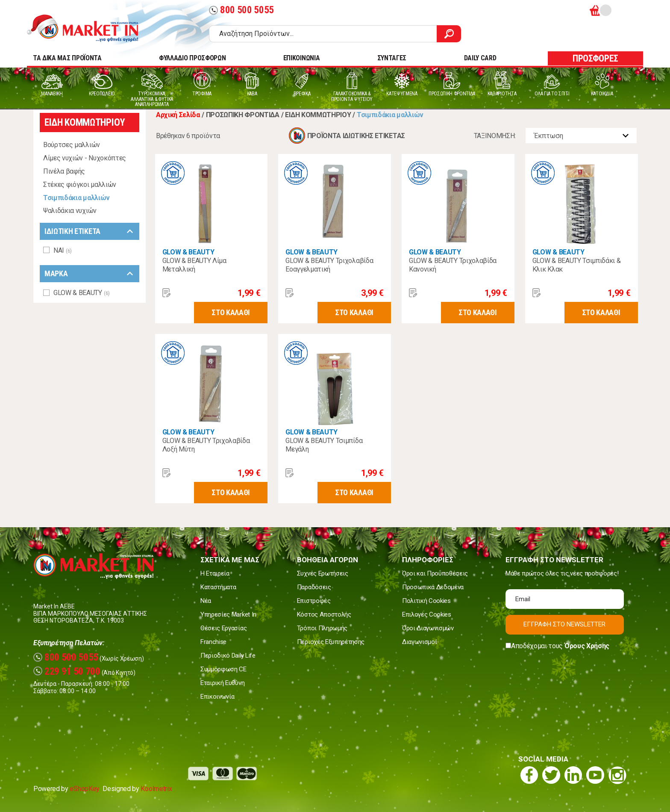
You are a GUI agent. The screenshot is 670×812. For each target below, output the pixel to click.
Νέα (206, 601)
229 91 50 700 (67, 672)
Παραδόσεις (314, 587)
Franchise (213, 642)
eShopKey (84, 789)
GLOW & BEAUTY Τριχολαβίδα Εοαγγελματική (329, 265)
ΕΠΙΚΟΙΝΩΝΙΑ (301, 58)
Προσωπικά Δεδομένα (433, 587)
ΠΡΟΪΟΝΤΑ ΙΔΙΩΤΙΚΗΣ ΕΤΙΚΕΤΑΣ (356, 136)
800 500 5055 (241, 10)
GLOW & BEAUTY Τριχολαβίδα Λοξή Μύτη (206, 445)
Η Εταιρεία (215, 573)
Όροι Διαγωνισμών (428, 628)
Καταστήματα (218, 587)
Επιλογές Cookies (427, 614)
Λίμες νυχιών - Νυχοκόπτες (85, 158)
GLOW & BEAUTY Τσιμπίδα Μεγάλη (324, 445)
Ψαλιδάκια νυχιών (70, 211)
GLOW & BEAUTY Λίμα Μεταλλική (194, 265)
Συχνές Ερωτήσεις (323, 573)
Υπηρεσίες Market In (228, 614)
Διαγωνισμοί (419, 642)
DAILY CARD (480, 58)
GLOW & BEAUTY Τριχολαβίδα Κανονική (453, 265)
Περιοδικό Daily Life (228, 656)
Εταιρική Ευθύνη (222, 683)
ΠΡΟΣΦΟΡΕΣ (595, 58)
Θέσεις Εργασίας (223, 628)
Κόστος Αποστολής (324, 614)
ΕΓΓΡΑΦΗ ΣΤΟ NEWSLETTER (564, 624)
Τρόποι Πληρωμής (322, 628)
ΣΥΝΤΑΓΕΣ (392, 58)
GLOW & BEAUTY (188, 252)
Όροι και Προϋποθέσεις (435, 573)
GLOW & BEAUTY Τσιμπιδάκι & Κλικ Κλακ (577, 265)
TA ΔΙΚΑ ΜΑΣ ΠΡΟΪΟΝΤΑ (67, 58)
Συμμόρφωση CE (223, 669)
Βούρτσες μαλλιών (72, 145)
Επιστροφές (314, 601)
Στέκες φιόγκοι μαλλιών (80, 185)
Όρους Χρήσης (587, 646)
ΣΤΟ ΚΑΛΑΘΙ (231, 312)
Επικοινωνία (217, 697)
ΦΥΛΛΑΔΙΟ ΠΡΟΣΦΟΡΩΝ (192, 58)
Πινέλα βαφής (64, 171)
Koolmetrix (156, 789)
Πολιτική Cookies (426, 601)
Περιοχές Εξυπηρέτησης (331, 642)
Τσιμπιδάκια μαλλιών (76, 198)
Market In (90, 28)
